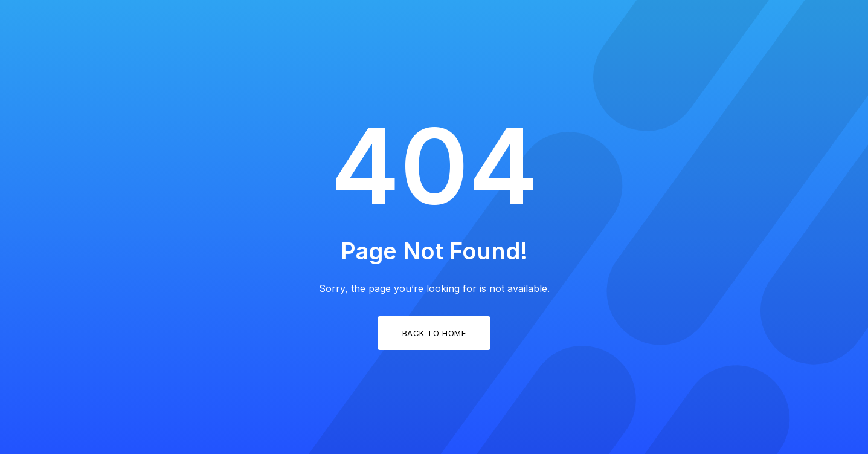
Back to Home (434, 333)
